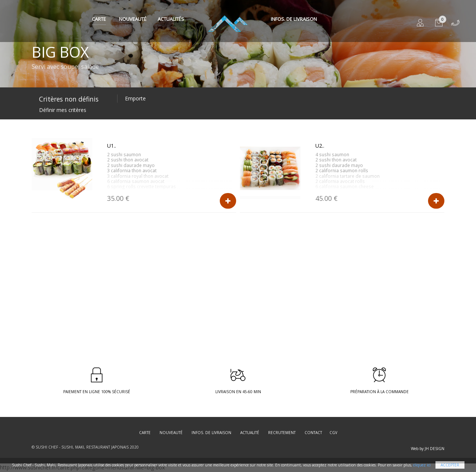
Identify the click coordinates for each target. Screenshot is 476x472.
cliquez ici (422, 465)
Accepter (450, 465)
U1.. (112, 146)
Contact (313, 433)
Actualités (171, 19)
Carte (99, 19)
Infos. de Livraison (294, 19)
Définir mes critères (63, 110)
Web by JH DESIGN (428, 449)
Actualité (250, 433)
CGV (333, 433)
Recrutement (282, 433)
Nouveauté (133, 19)
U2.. (320, 146)
